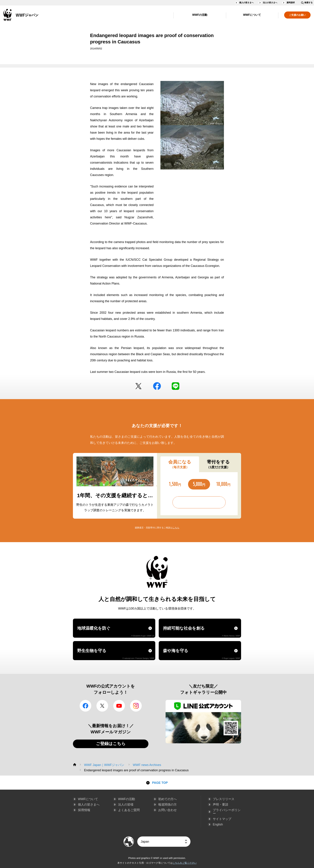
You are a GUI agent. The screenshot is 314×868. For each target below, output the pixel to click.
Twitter (138, 386)
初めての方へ (167, 799)
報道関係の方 (167, 805)
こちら (176, 528)
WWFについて (252, 15)
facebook (157, 386)
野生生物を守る (116, 654)
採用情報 (84, 810)
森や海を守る (202, 654)
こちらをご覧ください (185, 863)
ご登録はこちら (111, 744)
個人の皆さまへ (246, 3)
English (218, 824)
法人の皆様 (126, 805)
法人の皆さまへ (270, 3)
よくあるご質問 (129, 810)
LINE (176, 386)
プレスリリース (224, 799)
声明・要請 (220, 805)
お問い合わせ (167, 810)
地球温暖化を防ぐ (116, 631)
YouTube (119, 706)
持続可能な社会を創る (202, 631)
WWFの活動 (200, 15)
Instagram (136, 706)
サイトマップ (222, 819)
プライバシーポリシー (227, 812)
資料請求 (291, 3)
